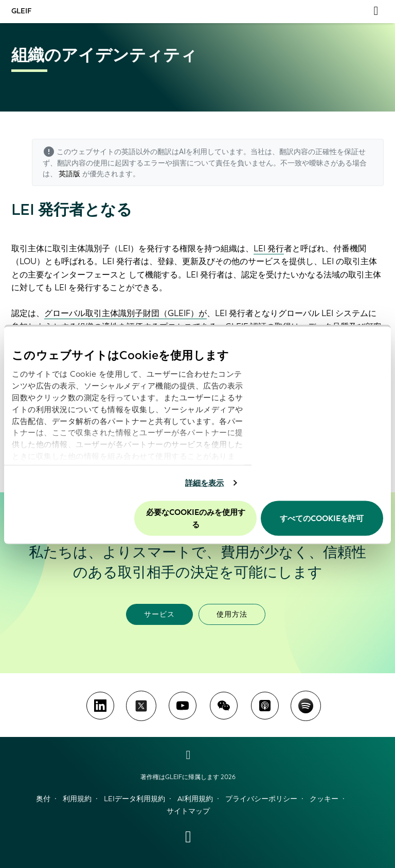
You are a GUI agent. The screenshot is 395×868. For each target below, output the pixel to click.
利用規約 (77, 799)
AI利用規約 (195, 799)
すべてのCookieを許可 (322, 518)
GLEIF (22, 11)
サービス (159, 614)
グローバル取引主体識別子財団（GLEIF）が (125, 313)
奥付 (43, 799)
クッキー (324, 799)
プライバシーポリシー (261, 799)
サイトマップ (188, 811)
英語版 (69, 174)
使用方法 (232, 614)
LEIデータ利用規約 (134, 799)
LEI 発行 (269, 248)
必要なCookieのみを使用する (196, 518)
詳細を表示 (205, 483)
